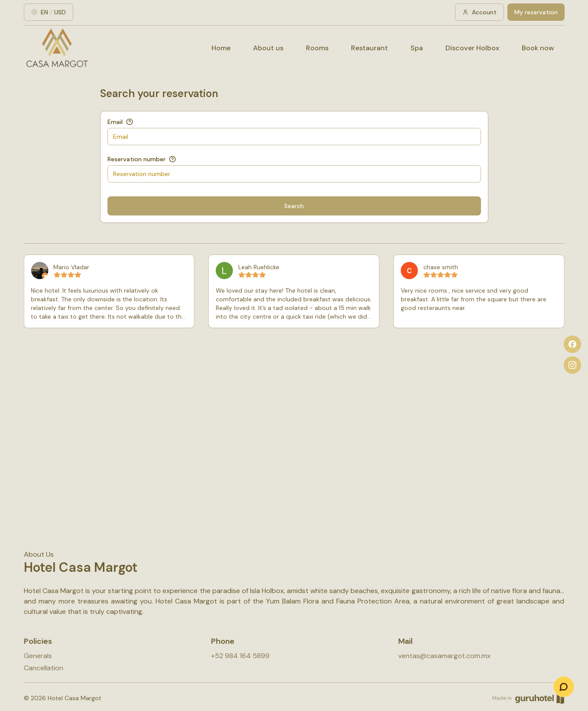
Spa (417, 48)
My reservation (536, 12)
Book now (538, 48)
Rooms (317, 48)
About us (268, 48)
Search (294, 206)
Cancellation (44, 668)
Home (221, 48)
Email (115, 122)
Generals (38, 656)
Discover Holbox (472, 48)
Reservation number (136, 159)
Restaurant (369, 48)
